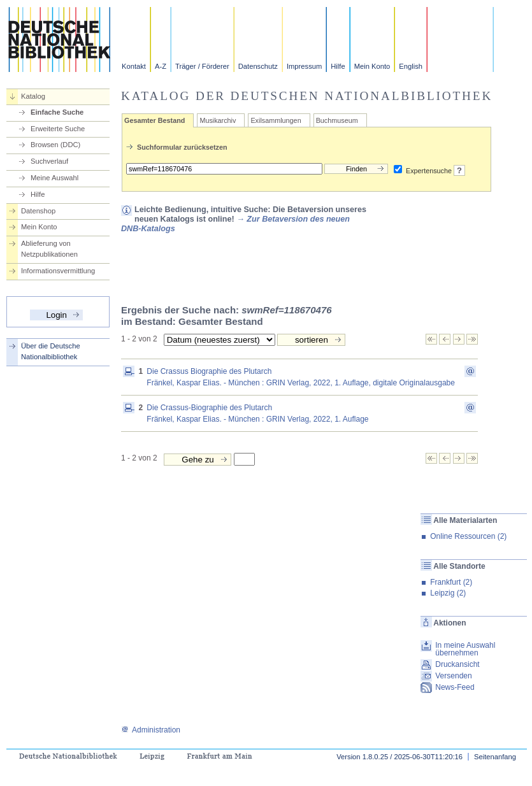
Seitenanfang (495, 757)
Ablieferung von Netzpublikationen (49, 249)
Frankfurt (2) (451, 582)
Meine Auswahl (54, 178)
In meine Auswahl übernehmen (465, 649)
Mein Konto (372, 66)
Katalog (33, 96)
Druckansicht (457, 664)
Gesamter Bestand (155, 120)
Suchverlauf (49, 161)
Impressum (304, 66)
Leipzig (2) (448, 593)
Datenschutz (258, 66)
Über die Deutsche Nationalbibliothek (51, 351)
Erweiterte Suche (58, 129)
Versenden (453, 676)
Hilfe (338, 66)
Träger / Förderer (202, 66)
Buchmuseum (337, 120)
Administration (151, 730)
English (411, 66)
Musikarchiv (218, 120)
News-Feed (455, 687)
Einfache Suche (57, 112)
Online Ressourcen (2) (468, 536)
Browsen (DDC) (55, 145)
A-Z (161, 66)
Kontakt (134, 66)
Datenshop (38, 211)
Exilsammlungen (276, 120)
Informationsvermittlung (58, 271)
